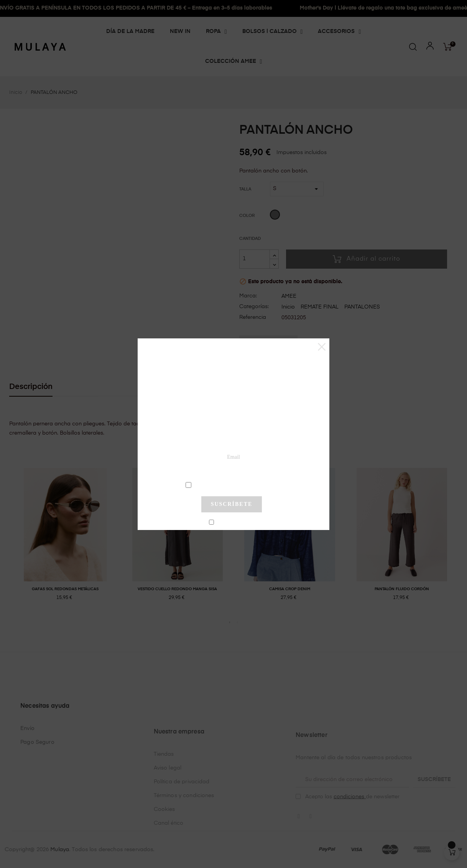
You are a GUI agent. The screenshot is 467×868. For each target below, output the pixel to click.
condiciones (233, 484)
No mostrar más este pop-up (235, 523)
